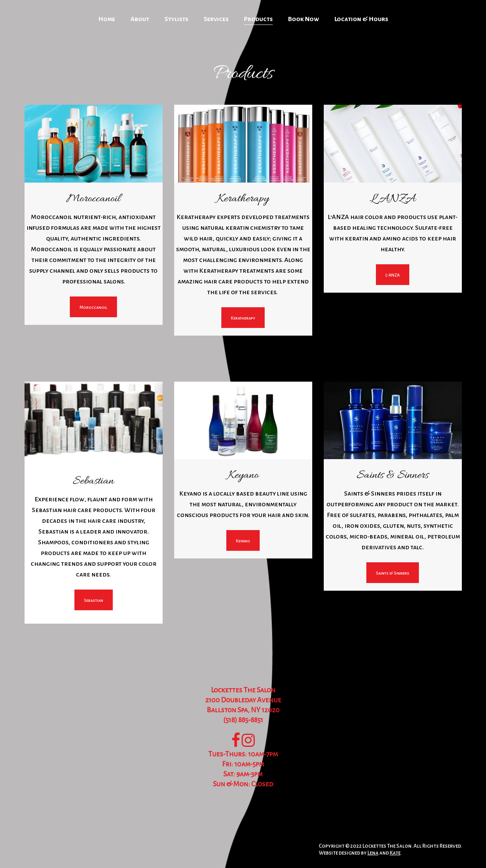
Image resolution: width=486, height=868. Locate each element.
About (140, 19)
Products (258, 19)
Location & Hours (361, 19)
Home (107, 19)
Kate (395, 853)
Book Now (304, 19)
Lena (373, 853)
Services (216, 19)
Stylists (176, 19)
